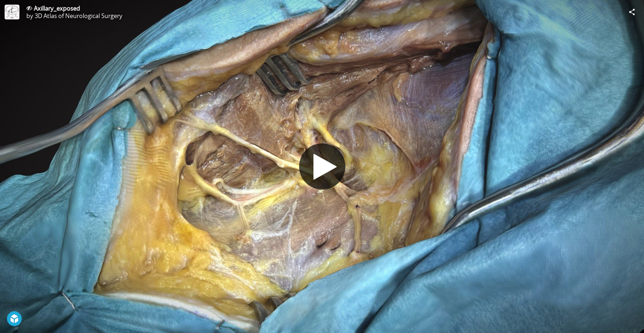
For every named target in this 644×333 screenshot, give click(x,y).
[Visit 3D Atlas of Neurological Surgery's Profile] (12, 12)
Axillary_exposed (57, 8)
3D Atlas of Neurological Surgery (79, 16)
